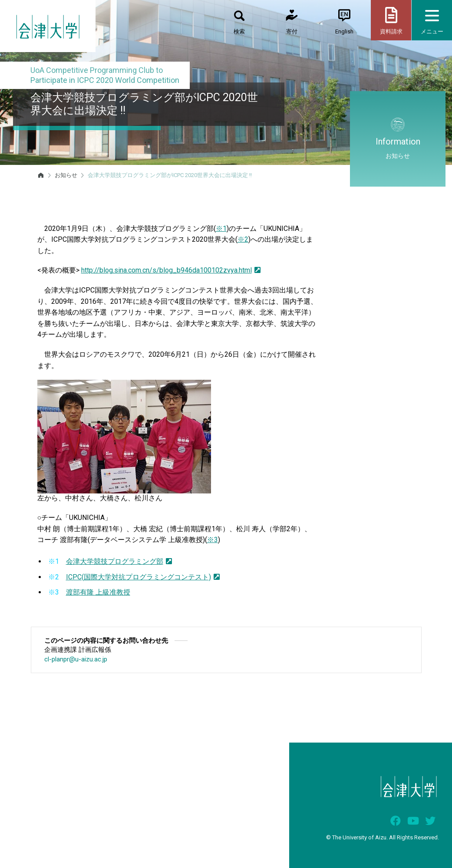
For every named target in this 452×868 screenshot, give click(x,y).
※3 (213, 540)
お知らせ (66, 175)
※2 (243, 239)
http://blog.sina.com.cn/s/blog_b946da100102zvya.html (171, 270)
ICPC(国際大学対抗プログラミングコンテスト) (143, 577)
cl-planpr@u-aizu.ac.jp (76, 659)
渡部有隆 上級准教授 (98, 592)
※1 (221, 229)
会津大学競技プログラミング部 (119, 561)
